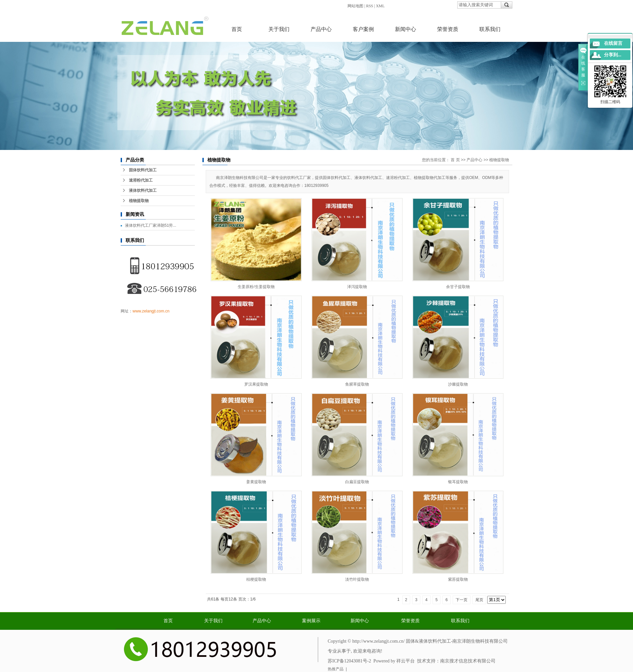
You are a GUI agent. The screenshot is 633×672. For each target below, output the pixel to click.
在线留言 (613, 43)
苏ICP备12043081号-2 (349, 661)
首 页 (455, 160)
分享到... (613, 55)
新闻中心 (406, 29)
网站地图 (355, 6)
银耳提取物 (458, 482)
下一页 (462, 600)
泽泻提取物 (357, 287)
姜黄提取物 (256, 482)
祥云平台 (406, 661)
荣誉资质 (448, 29)
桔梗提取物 (256, 579)
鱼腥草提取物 (357, 384)
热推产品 (336, 669)
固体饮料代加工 (143, 170)
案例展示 (311, 621)
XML (380, 6)
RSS (369, 6)
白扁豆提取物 (357, 482)
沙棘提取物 (458, 384)
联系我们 (490, 29)
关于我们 (279, 29)
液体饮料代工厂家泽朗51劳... (151, 225)
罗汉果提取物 (256, 384)
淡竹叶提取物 (357, 579)
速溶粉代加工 (141, 180)
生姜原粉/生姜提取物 (256, 287)
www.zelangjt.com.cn (151, 311)
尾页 (479, 600)
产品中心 (321, 29)
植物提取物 (139, 201)
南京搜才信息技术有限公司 (468, 661)
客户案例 (363, 29)
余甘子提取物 (458, 287)
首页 (237, 29)
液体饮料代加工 (143, 190)
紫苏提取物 (458, 579)
